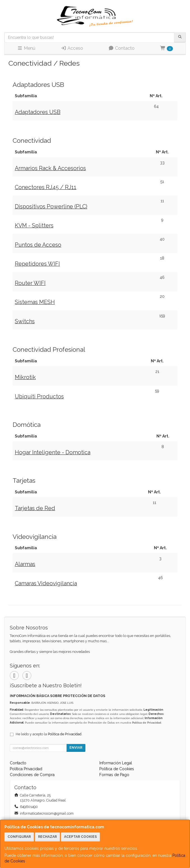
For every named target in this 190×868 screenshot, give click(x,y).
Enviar (76, 748)
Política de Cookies (117, 769)
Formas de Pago (114, 775)
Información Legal (116, 763)
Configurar (19, 837)
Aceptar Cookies (80, 837)
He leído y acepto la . (49, 734)
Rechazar (47, 837)
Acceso (72, 48)
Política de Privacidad (147, 723)
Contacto (121, 48)
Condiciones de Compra (32, 775)
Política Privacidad (26, 769)
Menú (26, 48)
